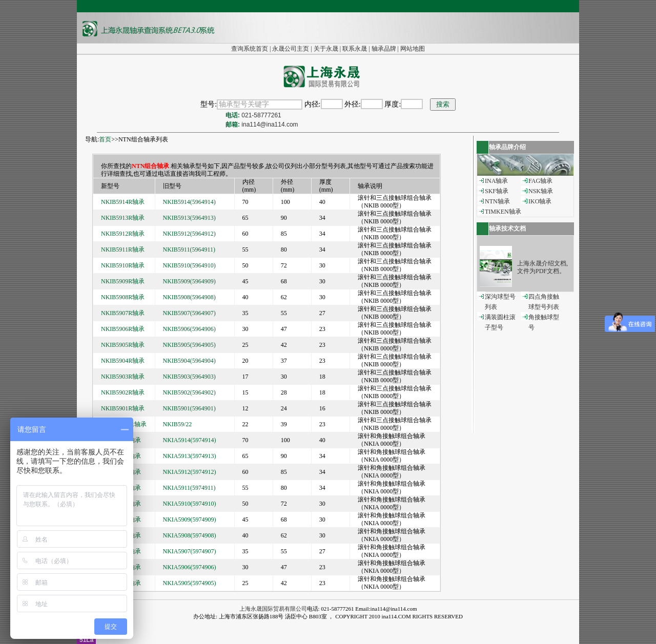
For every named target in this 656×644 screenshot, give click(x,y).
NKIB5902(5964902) (189, 392)
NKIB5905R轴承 (123, 345)
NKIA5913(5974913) (190, 456)
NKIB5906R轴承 (123, 329)
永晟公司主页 (291, 49)
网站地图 (413, 49)
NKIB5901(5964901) (189, 408)
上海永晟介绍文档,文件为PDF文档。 (542, 267)
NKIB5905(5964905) (189, 345)
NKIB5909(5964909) (189, 281)
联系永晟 (355, 49)
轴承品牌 (384, 49)
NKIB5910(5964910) (189, 265)
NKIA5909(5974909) (190, 520)
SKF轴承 (497, 191)
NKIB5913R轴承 (123, 218)
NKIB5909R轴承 (123, 281)
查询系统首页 (250, 49)
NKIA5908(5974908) (190, 535)
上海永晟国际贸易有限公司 (273, 609)
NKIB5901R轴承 (123, 408)
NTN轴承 (497, 201)
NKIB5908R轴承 (123, 297)
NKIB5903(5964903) (189, 377)
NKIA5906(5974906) (190, 567)
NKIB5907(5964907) (189, 313)
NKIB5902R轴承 (123, 392)
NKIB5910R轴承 (123, 265)
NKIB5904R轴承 (123, 361)
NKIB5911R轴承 (123, 250)
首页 (105, 139)
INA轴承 (496, 181)
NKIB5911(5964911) (189, 250)
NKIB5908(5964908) (189, 297)
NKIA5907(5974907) (190, 551)
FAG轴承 (540, 181)
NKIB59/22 (178, 424)
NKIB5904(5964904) (189, 361)
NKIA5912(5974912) (190, 472)
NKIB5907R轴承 (123, 313)
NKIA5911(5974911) (189, 488)
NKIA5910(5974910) (190, 504)
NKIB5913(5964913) (189, 218)
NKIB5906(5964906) (189, 329)
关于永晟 (326, 49)
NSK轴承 (541, 191)
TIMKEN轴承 (503, 212)
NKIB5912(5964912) (189, 234)
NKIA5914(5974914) (190, 440)
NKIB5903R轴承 (123, 377)
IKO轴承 (540, 201)
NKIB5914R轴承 (123, 202)
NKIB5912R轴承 (123, 234)
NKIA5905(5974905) (190, 583)
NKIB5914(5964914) (189, 202)
